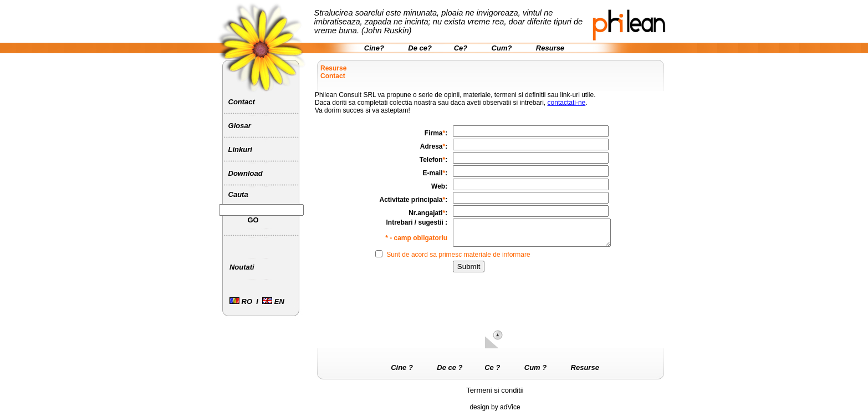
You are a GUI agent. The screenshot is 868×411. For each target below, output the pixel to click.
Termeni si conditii (495, 390)
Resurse (550, 48)
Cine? (374, 48)
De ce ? (450, 367)
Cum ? (535, 367)
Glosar (240, 126)
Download (246, 173)
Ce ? (492, 367)
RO (241, 301)
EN (273, 301)
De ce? (420, 48)
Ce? (461, 48)
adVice (510, 407)
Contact (242, 102)
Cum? (502, 48)
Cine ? (402, 367)
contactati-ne (567, 103)
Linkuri (240, 149)
